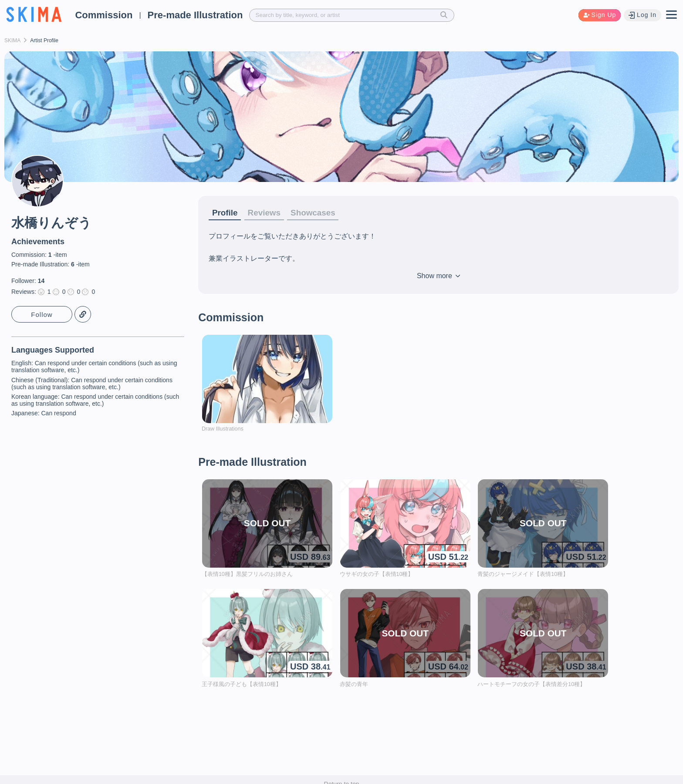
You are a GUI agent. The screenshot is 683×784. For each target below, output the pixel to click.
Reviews (267, 213)
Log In (642, 15)
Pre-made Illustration (195, 15)
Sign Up (598, 15)
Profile (226, 213)
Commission (104, 15)
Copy (83, 315)
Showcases (319, 213)
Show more (438, 277)
